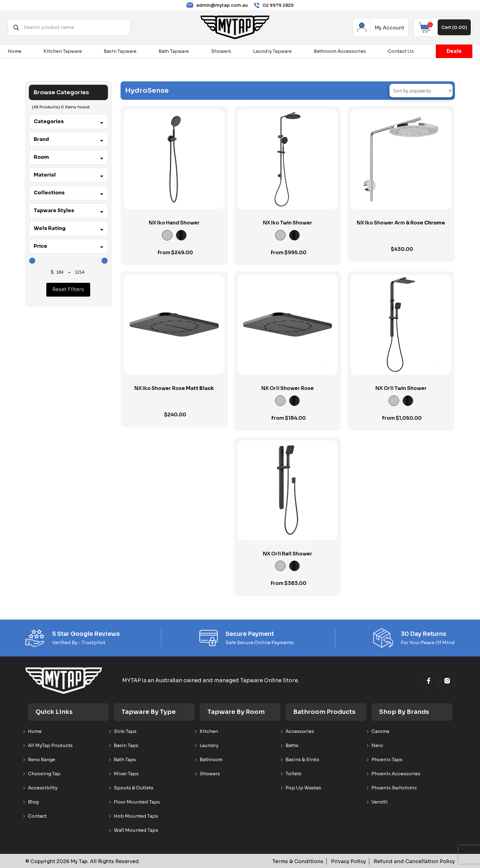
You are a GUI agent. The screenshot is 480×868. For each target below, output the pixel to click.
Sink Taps (125, 731)
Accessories (300, 731)
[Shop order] (421, 91)
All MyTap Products (50, 745)
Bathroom (211, 760)
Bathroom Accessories (340, 51)
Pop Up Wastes (303, 788)
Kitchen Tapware (63, 51)
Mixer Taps (126, 774)
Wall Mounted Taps (136, 830)
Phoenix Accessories (396, 774)
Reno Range (42, 760)
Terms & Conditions (302, 861)
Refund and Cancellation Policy (416, 861)
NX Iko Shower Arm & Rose (401, 223)
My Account (362, 27)
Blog (33, 802)
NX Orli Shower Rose (288, 388)
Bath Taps (125, 760)
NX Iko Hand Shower (174, 223)
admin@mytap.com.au (217, 5)
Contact (37, 816)
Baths (292, 745)
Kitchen (209, 731)
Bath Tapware (174, 51)
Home (15, 51)
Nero (377, 745)
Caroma (380, 731)
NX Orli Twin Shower (401, 388)
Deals (454, 51)
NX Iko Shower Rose (174, 388)
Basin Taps (126, 745)
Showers (221, 51)
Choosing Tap (44, 774)
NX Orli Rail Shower (288, 554)
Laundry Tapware (272, 51)
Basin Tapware (120, 51)
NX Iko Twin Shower (288, 223)
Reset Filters (68, 289)
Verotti (380, 802)
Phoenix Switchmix (394, 788)
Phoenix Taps (387, 760)
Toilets (294, 774)
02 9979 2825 (274, 5)
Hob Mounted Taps (136, 816)
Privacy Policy (352, 861)
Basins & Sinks (302, 760)
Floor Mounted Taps (137, 802)
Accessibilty (43, 788)
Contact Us (401, 51)
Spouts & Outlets (134, 788)
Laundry (209, 745)
